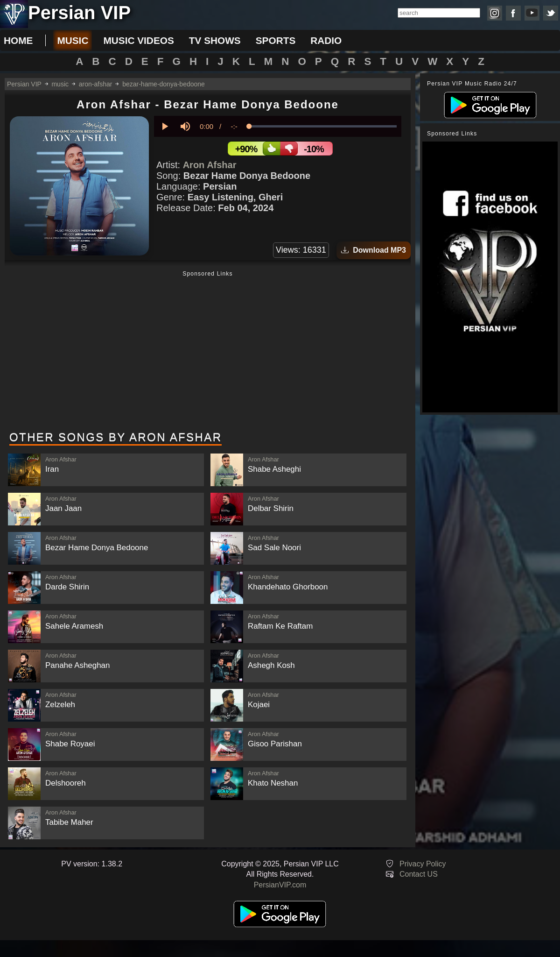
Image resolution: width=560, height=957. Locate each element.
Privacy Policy (423, 864)
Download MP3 (374, 250)
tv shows (215, 40)
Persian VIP (24, 84)
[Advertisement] (208, 352)
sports (276, 40)
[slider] (323, 126)
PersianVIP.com (280, 885)
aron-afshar (96, 84)
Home (18, 40)
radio (326, 40)
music (73, 40)
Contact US (419, 874)
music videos (138, 40)
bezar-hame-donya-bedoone (164, 84)
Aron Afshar (210, 165)
